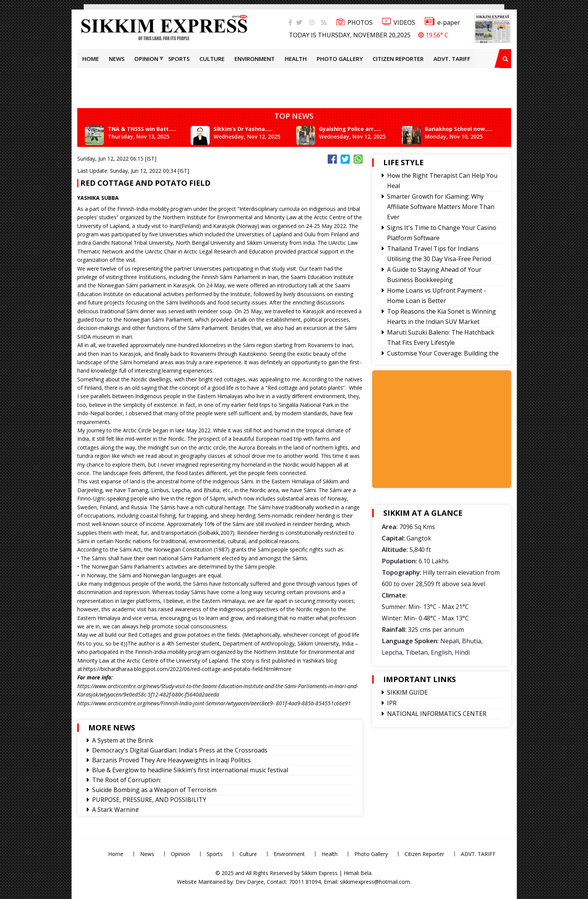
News (117, 59)
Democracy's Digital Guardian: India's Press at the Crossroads (180, 750)
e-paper (442, 22)
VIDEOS (399, 22)
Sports (179, 59)
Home (91, 59)
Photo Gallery (340, 59)
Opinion (146, 59)
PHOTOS (354, 22)
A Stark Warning (116, 810)
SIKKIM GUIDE (407, 692)
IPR (392, 703)
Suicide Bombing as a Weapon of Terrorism (154, 790)
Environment (255, 59)
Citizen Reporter (398, 59)
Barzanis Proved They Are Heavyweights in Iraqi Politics (171, 760)
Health (296, 59)
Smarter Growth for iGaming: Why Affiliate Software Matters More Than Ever (441, 207)
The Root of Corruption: (127, 780)
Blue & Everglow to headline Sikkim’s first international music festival (190, 770)
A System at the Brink (123, 740)
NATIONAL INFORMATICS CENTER (437, 714)
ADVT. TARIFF (452, 59)
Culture (212, 59)
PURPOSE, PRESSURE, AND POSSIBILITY (149, 800)
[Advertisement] (25, 108)
